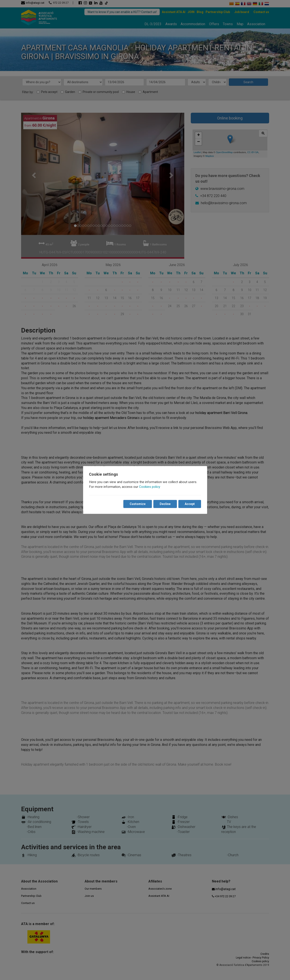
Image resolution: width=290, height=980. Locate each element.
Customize (138, 504)
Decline (165, 504)
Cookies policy (150, 487)
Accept (190, 504)
